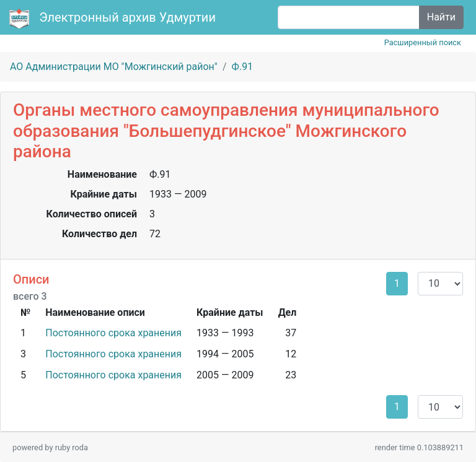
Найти (441, 17)
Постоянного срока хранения (113, 333)
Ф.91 (243, 67)
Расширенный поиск (423, 42)
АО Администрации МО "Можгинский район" (114, 67)
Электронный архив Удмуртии (114, 19)
